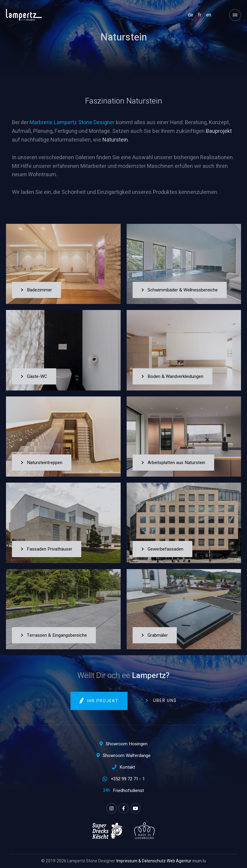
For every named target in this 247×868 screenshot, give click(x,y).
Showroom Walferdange (127, 755)
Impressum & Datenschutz (141, 861)
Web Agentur (179, 861)
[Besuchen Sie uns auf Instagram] (112, 808)
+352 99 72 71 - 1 (128, 779)
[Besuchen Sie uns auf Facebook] (123, 808)
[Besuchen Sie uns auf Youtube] (135, 808)
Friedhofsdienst (128, 791)
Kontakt (127, 767)
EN (209, 15)
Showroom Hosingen (127, 744)
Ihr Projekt (103, 701)
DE (191, 15)
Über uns (165, 701)
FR (200, 15)
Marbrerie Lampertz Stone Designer (72, 123)
